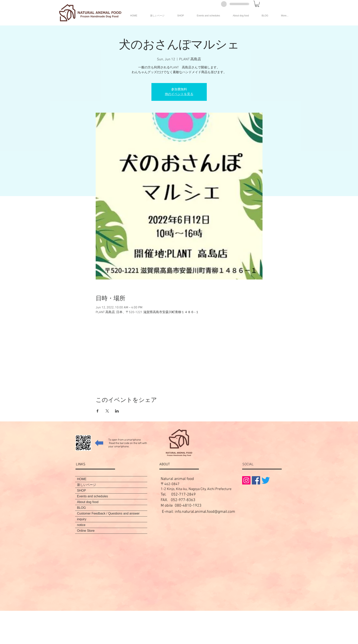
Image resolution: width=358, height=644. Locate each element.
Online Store (86, 531)
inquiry (82, 519)
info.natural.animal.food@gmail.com (205, 512)
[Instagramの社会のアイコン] (246, 480)
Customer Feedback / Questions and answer (108, 513)
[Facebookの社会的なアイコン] (256, 480)
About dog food (88, 502)
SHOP (82, 491)
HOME (82, 479)
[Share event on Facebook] (98, 411)
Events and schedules (93, 496)
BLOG (81, 508)
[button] (257, 4)
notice (81, 525)
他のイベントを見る (179, 94)
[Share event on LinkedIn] (117, 411)
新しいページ (87, 485)
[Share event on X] (107, 411)
